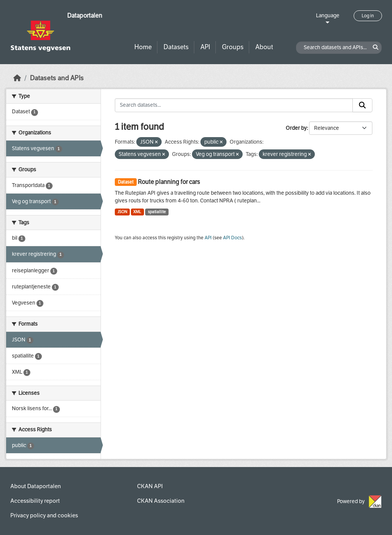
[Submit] (362, 105)
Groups (233, 47)
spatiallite (157, 212)
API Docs (232, 238)
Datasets (176, 47)
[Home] (17, 78)
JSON (122, 212)
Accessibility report (35, 501)
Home (143, 47)
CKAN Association (161, 501)
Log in (368, 16)
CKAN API (150, 486)
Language (328, 16)
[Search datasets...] (234, 105)
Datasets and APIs (57, 78)
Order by (296, 128)
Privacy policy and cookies (44, 515)
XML (137, 212)
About (264, 47)
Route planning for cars (169, 182)
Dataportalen (85, 16)
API (205, 47)
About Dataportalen (36, 486)
